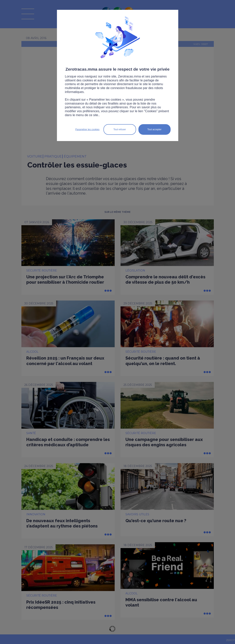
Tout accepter (154, 129)
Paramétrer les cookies (87, 129)
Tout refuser (120, 129)
